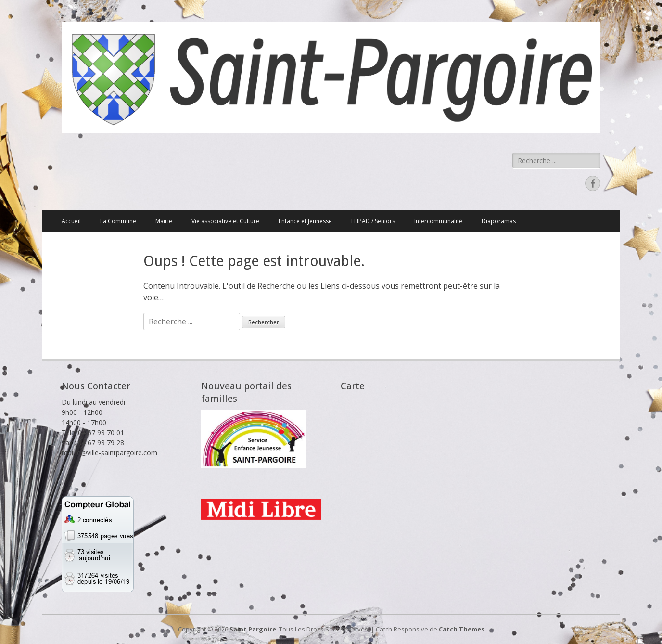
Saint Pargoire (253, 629)
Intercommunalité (438, 221)
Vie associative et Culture (225, 221)
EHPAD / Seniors (373, 221)
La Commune (118, 221)
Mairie (164, 221)
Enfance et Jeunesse (305, 221)
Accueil (71, 221)
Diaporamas (499, 221)
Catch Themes (462, 629)
